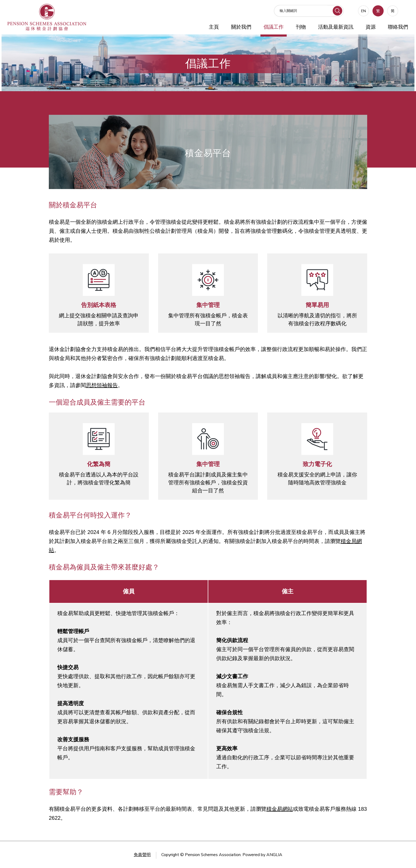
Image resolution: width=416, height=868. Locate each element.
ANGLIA (274, 855)
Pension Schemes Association (213, 855)
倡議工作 (274, 27)
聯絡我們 (398, 27)
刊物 (301, 27)
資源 (371, 27)
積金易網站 (280, 809)
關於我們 (241, 27)
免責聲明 (142, 855)
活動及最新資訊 (336, 27)
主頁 (214, 27)
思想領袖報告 (102, 385)
